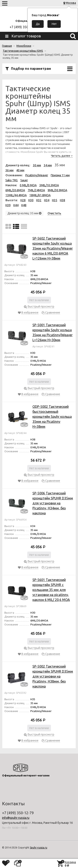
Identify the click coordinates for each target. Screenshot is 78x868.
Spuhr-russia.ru (39, 848)
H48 (24, 205)
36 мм (9, 170)
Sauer (24, 180)
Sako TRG (12, 180)
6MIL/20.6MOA (15, 190)
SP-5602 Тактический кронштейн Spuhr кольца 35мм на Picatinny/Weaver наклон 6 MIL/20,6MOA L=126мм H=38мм (53, 248)
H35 (55, 200)
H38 (63, 200)
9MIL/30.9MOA (57, 190)
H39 (8, 205)
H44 (16, 205)
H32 (39, 200)
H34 (47, 200)
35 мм (60, 165)
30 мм (37, 165)
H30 (31, 200)
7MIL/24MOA (36, 190)
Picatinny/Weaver (37, 175)
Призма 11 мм (60, 175)
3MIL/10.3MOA (49, 185)
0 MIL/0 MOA (28, 185)
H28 (23, 200)
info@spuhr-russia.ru (16, 818)
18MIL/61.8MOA (40, 195)
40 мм (20, 170)
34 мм (48, 165)
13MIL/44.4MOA (16, 195)
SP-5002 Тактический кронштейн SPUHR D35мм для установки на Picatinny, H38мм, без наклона (53, 676)
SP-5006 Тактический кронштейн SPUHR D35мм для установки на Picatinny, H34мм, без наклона (53, 503)
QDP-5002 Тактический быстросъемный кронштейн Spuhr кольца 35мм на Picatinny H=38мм (52, 417)
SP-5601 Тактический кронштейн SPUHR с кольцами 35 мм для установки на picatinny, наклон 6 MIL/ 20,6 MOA (51, 590)
